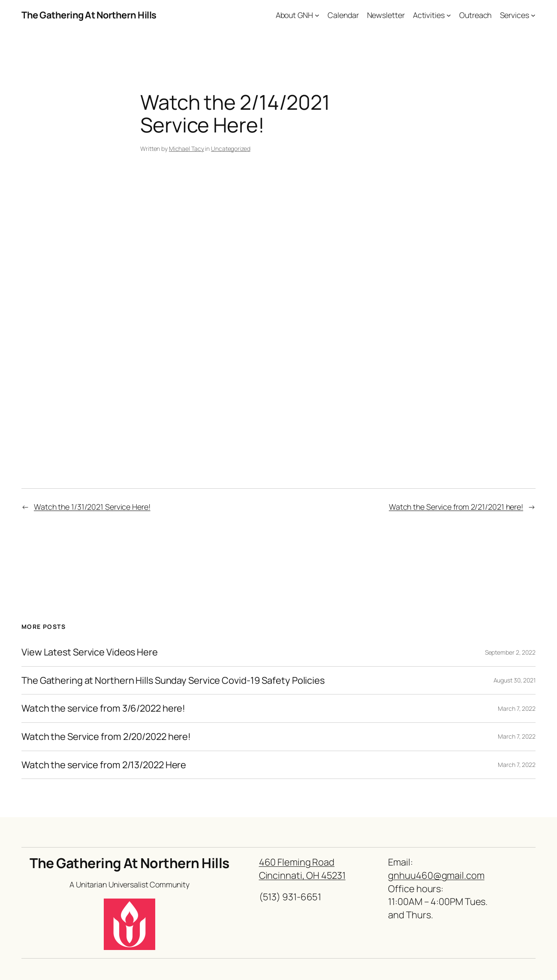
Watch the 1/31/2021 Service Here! (92, 507)
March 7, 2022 (517, 708)
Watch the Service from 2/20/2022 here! (106, 737)
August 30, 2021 (515, 680)
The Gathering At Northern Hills (89, 15)
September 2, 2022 (510, 652)
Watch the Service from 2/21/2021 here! (456, 507)
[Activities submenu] (449, 15)
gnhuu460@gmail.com (436, 875)
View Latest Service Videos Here (90, 652)
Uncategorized (231, 149)
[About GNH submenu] (317, 15)
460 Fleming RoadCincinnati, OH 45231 (302, 869)
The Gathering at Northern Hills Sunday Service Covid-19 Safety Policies (173, 681)
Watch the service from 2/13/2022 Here (104, 765)
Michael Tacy (187, 149)
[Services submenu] (533, 15)
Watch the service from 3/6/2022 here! (103, 708)
